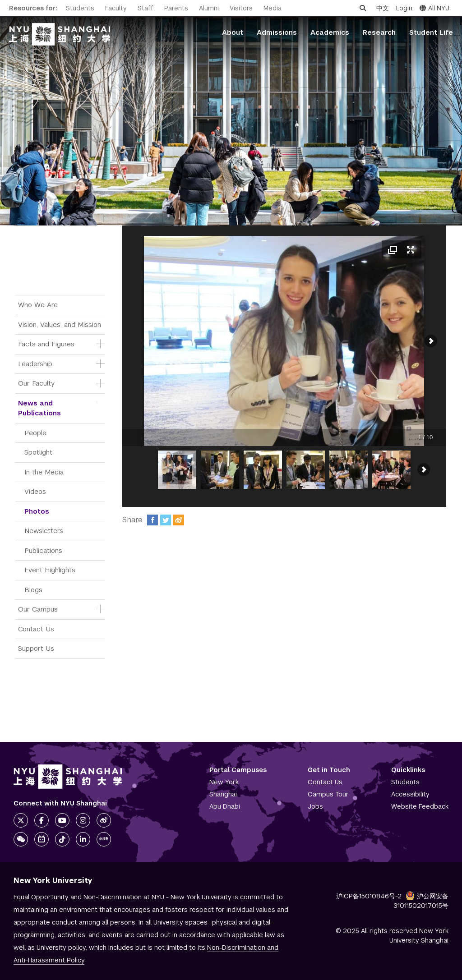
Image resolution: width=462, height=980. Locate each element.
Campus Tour (328, 794)
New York (224, 782)
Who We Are (38, 305)
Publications (43, 550)
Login (404, 8)
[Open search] (363, 8)
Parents (176, 8)
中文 (383, 8)
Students (80, 8)
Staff (146, 8)
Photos (37, 511)
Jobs (315, 806)
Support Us (36, 648)
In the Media (44, 472)
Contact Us (36, 629)
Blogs (33, 590)
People (35, 433)
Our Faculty (36, 383)
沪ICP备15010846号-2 (369, 896)
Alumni (209, 8)
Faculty (116, 8)
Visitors (241, 8)
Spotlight (38, 452)
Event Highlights (50, 570)
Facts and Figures (46, 344)
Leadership (35, 364)
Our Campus (38, 609)
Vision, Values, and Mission (60, 324)
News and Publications (39, 408)
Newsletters (44, 531)
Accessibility (410, 794)
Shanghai (223, 794)
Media (273, 8)
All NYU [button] (434, 8)
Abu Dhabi (225, 806)
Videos (35, 491)
